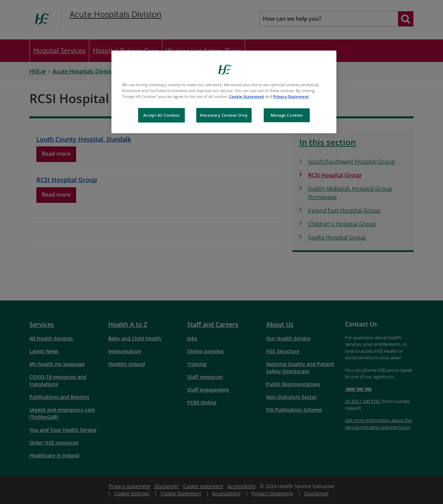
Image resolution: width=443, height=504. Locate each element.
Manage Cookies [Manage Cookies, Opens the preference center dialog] (287, 115)
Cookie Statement (247, 96)
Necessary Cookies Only (224, 115)
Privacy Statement (291, 96)
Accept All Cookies (161, 115)
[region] (224, 92)
